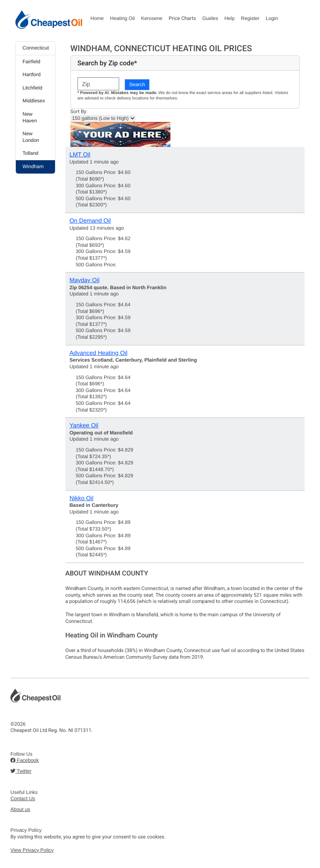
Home (97, 18)
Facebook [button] (25, 760)
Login (272, 18)
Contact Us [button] (23, 799)
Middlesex (34, 101)
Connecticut (36, 48)
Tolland (30, 153)
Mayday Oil (85, 280)
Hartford (31, 74)
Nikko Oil (82, 498)
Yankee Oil (84, 426)
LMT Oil (80, 155)
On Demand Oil (90, 221)
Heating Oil (122, 18)
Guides (210, 18)
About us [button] (20, 809)
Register (250, 18)
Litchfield (32, 88)
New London (31, 137)
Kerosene (151, 18)
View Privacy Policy (32, 850)
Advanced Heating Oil (99, 353)
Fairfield (31, 62)
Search (137, 84)
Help (229, 18)
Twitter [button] (21, 771)
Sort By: (79, 112)
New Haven (30, 117)
